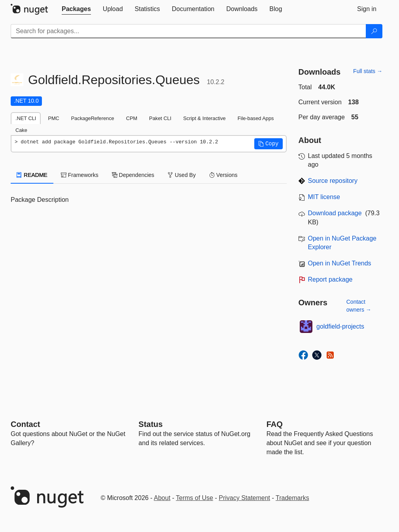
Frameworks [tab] (80, 175)
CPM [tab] (132, 118)
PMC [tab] (53, 118)
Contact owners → (359, 306)
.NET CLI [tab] (26, 118)
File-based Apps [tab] (256, 118)
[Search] (374, 31)
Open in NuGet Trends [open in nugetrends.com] (340, 263)
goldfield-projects (340, 326)
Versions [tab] (223, 175)
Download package (335, 213)
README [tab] (32, 175)
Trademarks (292, 498)
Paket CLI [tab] (160, 118)
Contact (25, 424)
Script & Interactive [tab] (204, 118)
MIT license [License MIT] (324, 197)
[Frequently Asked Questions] (275, 424)
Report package (330, 279)
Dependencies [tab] (133, 175)
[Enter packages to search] (188, 31)
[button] (269, 144)
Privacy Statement (244, 498)
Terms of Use (195, 498)
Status (150, 424)
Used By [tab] (182, 175)
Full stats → (368, 71)
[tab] (76, 9)
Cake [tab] (21, 130)
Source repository (333, 181)
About (162, 498)
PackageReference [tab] (93, 118)
